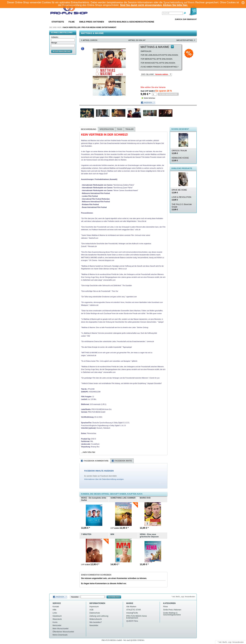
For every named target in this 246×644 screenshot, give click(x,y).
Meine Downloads (60, 635)
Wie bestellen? (96, 622)
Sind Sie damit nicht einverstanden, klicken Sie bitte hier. (154, 5)
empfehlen (146, 51)
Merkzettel (57, 625)
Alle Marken (131, 607)
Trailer (129, 129)
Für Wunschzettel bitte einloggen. (158, 63)
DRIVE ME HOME (179, 191)
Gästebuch (57, 616)
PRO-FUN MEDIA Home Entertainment (99, 27)
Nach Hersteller (72, 27)
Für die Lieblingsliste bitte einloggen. (160, 55)
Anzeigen (148, 103)
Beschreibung (89, 129)
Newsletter (75, 597)
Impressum (94, 607)
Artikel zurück (90, 40)
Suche (166, 13)
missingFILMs (132, 613)
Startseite (58, 22)
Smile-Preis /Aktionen (91, 22)
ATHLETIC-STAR (134, 610)
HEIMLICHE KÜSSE (180, 159)
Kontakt (56, 607)
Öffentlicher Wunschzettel (63, 632)
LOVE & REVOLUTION (181, 199)
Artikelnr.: (55, 37)
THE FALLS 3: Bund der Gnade (182, 207)
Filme (72, 22)
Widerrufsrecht (96, 619)
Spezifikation (107, 129)
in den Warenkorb (62, 51)
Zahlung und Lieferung (99, 616)
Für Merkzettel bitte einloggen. (157, 59)
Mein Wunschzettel (60, 629)
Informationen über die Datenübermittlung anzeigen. (104, 479)
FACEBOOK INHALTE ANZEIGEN (99, 471)
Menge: (54, 43)
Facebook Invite (123, 461)
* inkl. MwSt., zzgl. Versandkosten (183, 597)
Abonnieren (114, 597)
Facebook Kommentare (96, 461)
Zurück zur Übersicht (186, 19)
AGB (91, 610)
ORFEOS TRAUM (179, 152)
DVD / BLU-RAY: (148, 74)
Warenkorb (57, 619)
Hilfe (54, 610)
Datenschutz (95, 613)
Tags (120, 129)
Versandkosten (238, 642)
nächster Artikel (185, 40)
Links (55, 613)
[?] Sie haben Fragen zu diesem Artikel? (160, 67)
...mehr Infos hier (88, 452)
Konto (55, 622)
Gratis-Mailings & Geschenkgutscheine (131, 22)
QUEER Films (132, 621)
